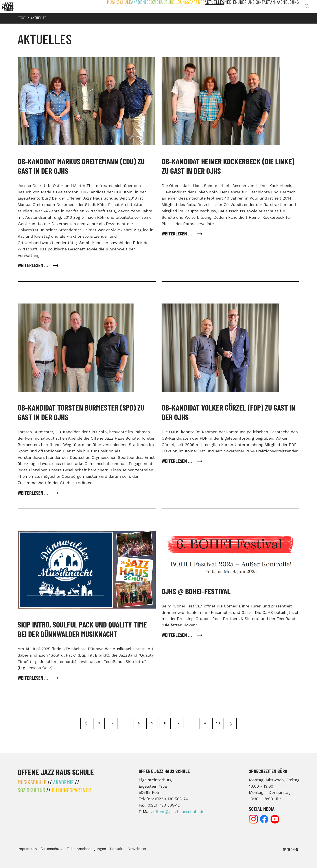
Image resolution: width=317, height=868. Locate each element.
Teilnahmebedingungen (86, 849)
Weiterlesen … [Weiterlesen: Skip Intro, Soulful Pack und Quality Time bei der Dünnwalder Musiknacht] (33, 678)
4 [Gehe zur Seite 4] (139, 723)
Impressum (27, 849)
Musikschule (103, 7)
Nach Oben (290, 850)
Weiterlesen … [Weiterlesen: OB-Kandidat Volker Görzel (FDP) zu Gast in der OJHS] (177, 462)
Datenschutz (52, 849)
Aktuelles (204, 7)
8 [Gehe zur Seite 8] (192, 723)
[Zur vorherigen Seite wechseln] (86, 724)
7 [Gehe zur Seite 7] (178, 723)
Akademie (125, 7)
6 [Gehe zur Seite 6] (165, 723)
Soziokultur (147, 7)
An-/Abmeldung (285, 7)
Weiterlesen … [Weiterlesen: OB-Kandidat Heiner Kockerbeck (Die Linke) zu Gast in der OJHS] (177, 234)
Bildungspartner (176, 7)
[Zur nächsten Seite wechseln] (231, 724)
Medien (223, 7)
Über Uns (241, 7)
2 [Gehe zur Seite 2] (112, 723)
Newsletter (137, 849)
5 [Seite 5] (152, 723)
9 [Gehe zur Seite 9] (205, 723)
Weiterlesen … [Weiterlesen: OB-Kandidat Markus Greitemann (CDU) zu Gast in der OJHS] (33, 266)
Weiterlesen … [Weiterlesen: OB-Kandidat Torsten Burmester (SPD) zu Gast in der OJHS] (33, 493)
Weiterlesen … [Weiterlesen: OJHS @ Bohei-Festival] (177, 636)
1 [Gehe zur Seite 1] (99, 723)
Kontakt (261, 7)
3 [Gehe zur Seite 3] (126, 723)
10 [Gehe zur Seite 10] (218, 723)
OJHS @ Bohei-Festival (196, 592)
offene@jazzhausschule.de (179, 812)
